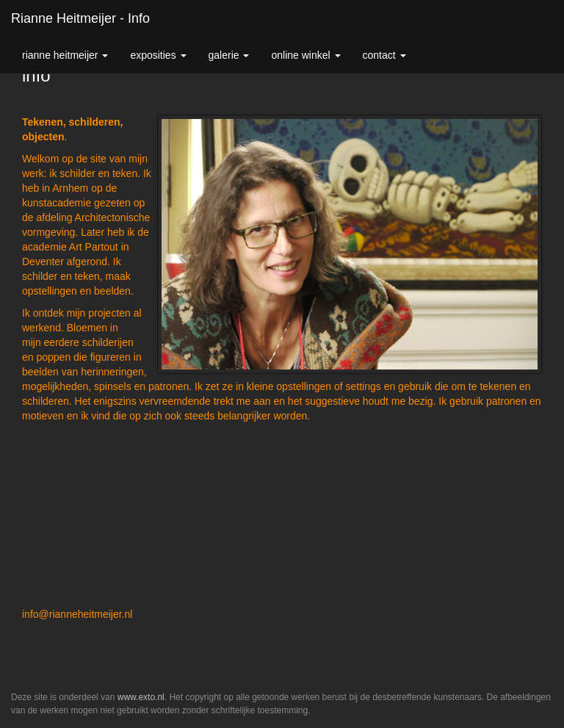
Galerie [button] (229, 55)
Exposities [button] (158, 55)
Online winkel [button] (305, 55)
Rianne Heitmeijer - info (80, 18)
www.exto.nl (141, 697)
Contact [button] (384, 55)
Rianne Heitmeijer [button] (65, 55)
